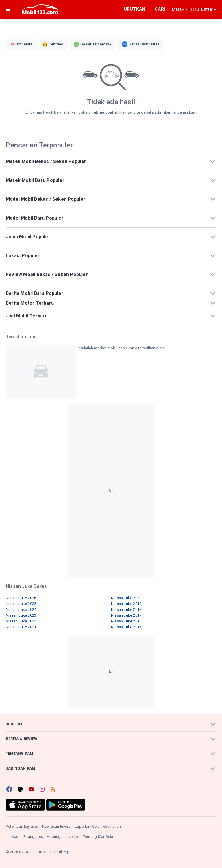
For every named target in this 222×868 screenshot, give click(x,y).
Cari (160, 9)
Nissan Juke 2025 (21, 604)
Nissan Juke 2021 (21, 627)
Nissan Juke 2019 (126, 604)
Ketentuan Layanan (22, 826)
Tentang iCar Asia (98, 837)
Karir (16, 837)
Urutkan (134, 9)
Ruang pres (33, 837)
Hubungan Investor (63, 837)
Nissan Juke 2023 (21, 615)
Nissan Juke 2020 (126, 598)
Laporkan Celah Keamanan (98, 826)
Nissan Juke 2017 (126, 615)
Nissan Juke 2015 (126, 627)
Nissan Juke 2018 (126, 610)
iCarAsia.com (30, 852)
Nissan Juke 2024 (21, 610)
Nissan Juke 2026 (21, 598)
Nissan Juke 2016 (126, 621)
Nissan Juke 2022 (21, 621)
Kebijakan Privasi (57, 826)
